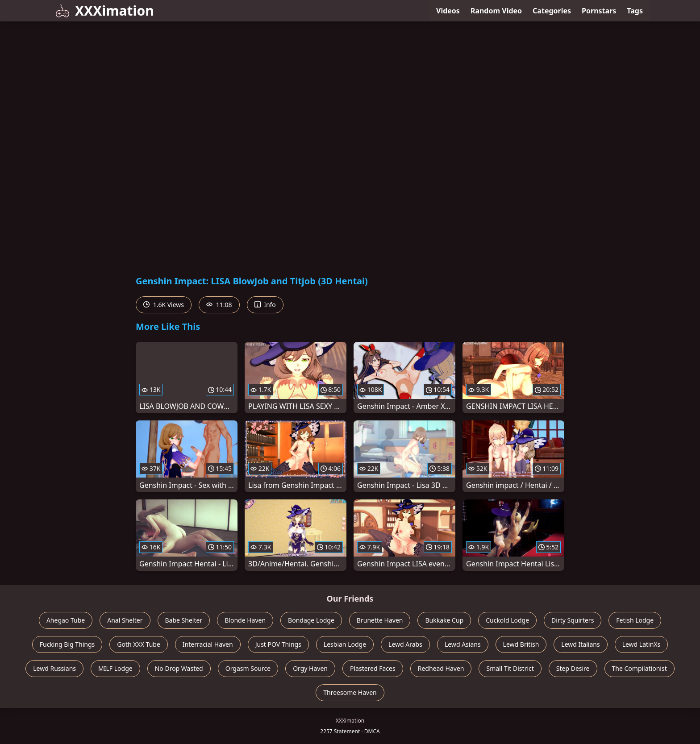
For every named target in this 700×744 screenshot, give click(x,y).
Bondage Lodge (311, 620)
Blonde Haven (245, 620)
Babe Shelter (184, 620)
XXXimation (105, 10)
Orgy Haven (310, 668)
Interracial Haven (208, 644)
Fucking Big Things (67, 644)
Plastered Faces (373, 668)
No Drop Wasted (179, 668)
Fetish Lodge (635, 620)
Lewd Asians (463, 644)
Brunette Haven (380, 620)
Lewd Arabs (405, 644)
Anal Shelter (125, 620)
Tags (635, 11)
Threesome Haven (350, 692)
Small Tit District (510, 668)
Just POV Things (278, 644)
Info (265, 305)
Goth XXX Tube (139, 644)
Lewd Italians (580, 644)
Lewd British (521, 644)
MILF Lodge (115, 668)
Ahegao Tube (66, 620)
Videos (448, 11)
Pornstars (599, 11)
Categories (552, 11)
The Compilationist (640, 668)
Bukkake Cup (444, 620)
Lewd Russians (54, 668)
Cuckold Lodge (507, 620)
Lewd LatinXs (642, 644)
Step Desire (573, 668)
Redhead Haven (441, 668)
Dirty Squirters (573, 620)
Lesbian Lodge (345, 644)
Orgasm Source (248, 668)
